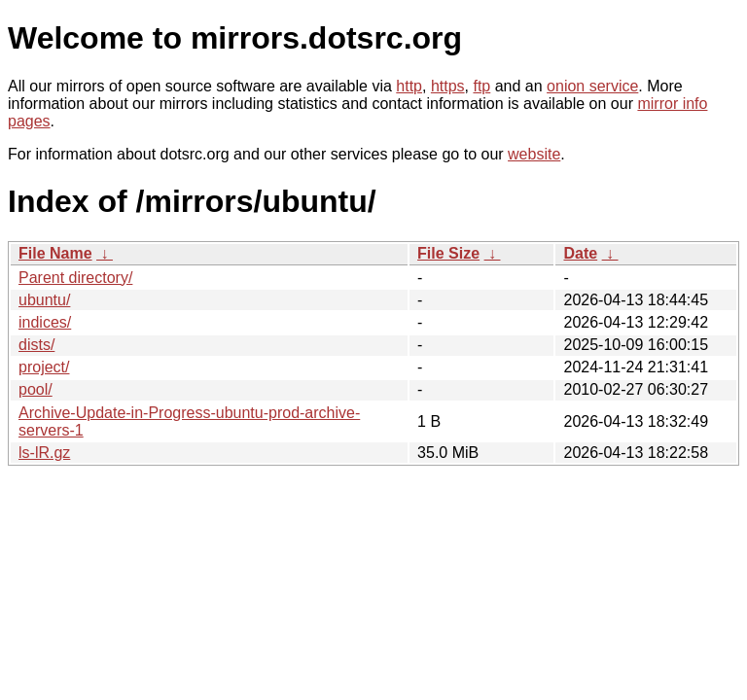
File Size (448, 253)
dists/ (36, 345)
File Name (55, 253)
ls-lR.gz (44, 453)
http (409, 86)
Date (580, 253)
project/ (44, 367)
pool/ (36, 389)
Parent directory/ (75, 278)
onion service (592, 86)
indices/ (45, 322)
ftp (481, 86)
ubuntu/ (44, 300)
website (534, 154)
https (448, 86)
